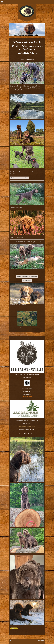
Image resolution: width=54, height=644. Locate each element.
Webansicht (41, 641)
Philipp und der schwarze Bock (20, 178)
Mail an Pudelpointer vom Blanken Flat (27, 276)
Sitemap (18, 641)
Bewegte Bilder (27, 280)
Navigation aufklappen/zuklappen (27, 2)
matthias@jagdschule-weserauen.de (27, 426)
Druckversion (13, 641)
